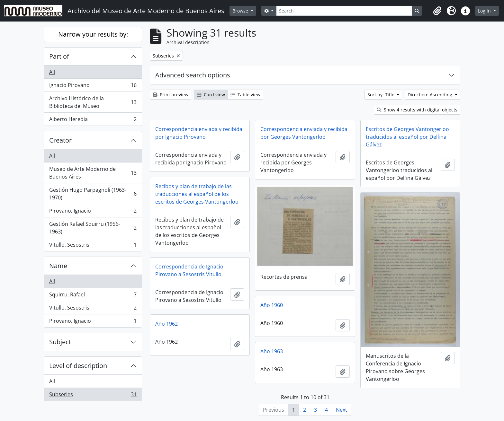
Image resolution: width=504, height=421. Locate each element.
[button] (437, 11)
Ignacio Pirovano (93, 87)
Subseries (93, 396)
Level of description (78, 366)
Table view (245, 95)
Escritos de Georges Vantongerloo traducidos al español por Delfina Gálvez (407, 137)
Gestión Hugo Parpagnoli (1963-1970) (93, 194)
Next (342, 410)
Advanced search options (193, 75)
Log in (485, 11)
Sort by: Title (382, 95)
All (52, 72)
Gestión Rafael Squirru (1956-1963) (93, 228)
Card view (211, 95)
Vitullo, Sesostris (93, 246)
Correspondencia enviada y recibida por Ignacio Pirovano (199, 133)
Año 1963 (272, 351)
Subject (60, 342)
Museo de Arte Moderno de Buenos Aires (93, 173)
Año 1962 (166, 324)
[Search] (344, 11)
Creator (60, 140)
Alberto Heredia (93, 120)
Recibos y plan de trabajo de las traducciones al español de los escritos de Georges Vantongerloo (197, 194)
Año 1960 (272, 305)
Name (58, 266)
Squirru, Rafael (93, 296)
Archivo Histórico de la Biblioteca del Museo (93, 102)
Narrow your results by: (93, 34)
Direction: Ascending (431, 95)
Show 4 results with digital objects (417, 110)
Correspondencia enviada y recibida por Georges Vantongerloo (304, 133)
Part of (59, 56)
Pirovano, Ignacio (93, 212)
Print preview (171, 95)
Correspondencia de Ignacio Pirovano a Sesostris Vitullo (189, 270)
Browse (241, 11)
